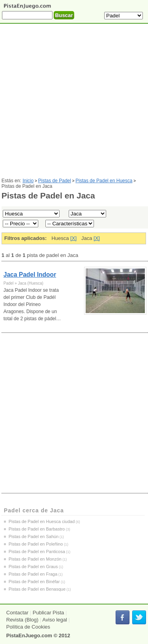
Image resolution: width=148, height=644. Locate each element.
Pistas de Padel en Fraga (33, 574)
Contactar (17, 613)
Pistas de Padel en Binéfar (34, 582)
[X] (73, 238)
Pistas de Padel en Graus (33, 567)
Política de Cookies (28, 627)
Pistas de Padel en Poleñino (36, 544)
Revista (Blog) (22, 620)
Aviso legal (55, 620)
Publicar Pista (48, 613)
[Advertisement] (74, 104)
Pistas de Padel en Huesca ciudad (42, 521)
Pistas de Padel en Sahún (34, 536)
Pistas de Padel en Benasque (37, 589)
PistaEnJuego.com (29, 636)
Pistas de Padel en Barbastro (37, 529)
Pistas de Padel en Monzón (35, 559)
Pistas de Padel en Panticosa (37, 551)
